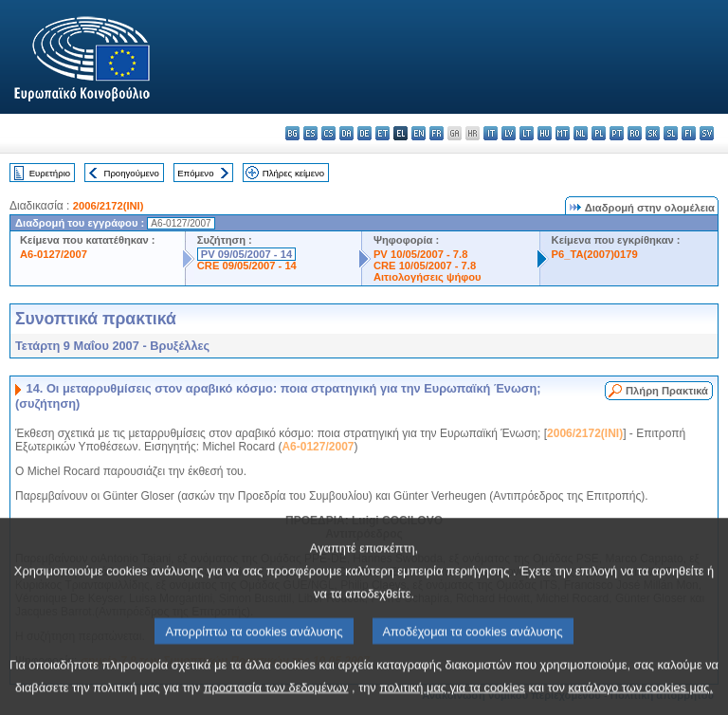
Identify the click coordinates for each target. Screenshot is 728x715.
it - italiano (491, 133)
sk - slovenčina (653, 133)
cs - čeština (328, 133)
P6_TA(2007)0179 (595, 254)
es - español (310, 133)
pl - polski (599, 133)
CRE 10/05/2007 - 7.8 (425, 266)
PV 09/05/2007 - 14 (246, 254)
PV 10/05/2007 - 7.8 (421, 254)
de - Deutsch (364, 133)
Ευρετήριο (50, 173)
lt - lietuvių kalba (527, 133)
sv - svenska (707, 133)
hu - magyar (545, 133)
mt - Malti (563, 133)
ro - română (635, 133)
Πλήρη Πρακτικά (667, 391)
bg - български (292, 133)
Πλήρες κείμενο (293, 173)
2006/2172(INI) (109, 206)
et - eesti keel (382, 133)
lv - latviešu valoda (509, 133)
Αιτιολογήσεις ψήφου (428, 277)
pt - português (617, 133)
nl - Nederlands (581, 133)
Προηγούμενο (131, 173)
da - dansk (346, 133)
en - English (419, 133)
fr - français (437, 133)
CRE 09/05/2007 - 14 (247, 266)
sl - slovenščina (671, 133)
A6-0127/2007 (54, 254)
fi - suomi (689, 133)
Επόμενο (195, 173)
